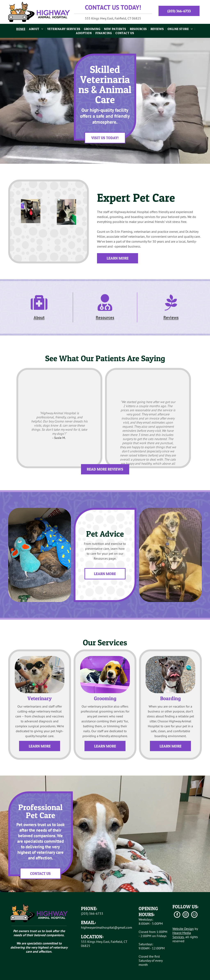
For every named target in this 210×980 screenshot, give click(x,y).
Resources (105, 318)
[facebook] (177, 915)
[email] (194, 915)
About (39, 318)
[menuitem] (21, 29)
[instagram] (186, 915)
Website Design (183, 929)
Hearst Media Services (182, 935)
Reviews (171, 318)
